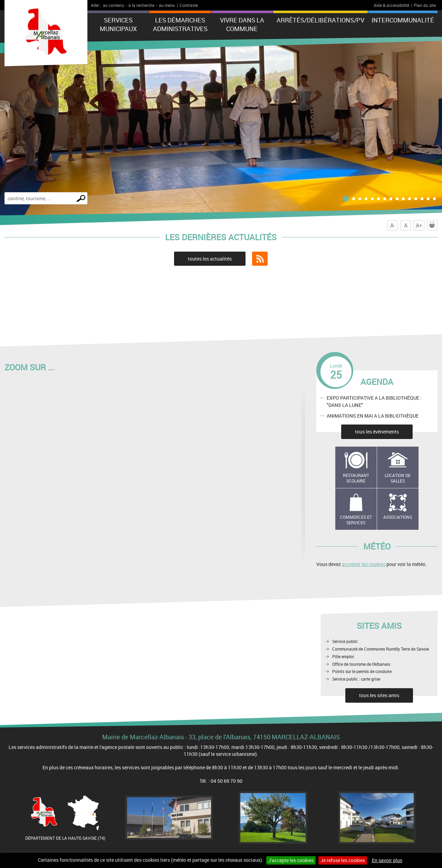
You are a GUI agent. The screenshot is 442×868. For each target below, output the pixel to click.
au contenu (113, 5)
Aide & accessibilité (391, 5)
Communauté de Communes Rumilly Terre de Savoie (381, 649)
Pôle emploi (343, 656)
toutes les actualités (210, 259)
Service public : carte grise (356, 679)
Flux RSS (260, 259)
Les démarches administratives (180, 24)
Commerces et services (356, 520)
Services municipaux (118, 24)
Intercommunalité (403, 20)
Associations (398, 517)
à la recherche (141, 5)
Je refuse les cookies (343, 860)
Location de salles (398, 478)
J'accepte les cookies (291, 860)
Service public (345, 641)
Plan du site (425, 5)
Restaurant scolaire (356, 478)
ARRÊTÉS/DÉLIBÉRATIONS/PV (320, 20)
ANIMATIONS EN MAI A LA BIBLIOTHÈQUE (373, 415)
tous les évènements (377, 432)
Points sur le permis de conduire (362, 671)
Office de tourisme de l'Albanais (361, 664)
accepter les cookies (364, 564)
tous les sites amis (379, 695)
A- (393, 225)
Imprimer (433, 225)
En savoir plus (387, 860)
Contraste (189, 5)
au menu (167, 5)
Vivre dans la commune (242, 24)
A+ (419, 225)
